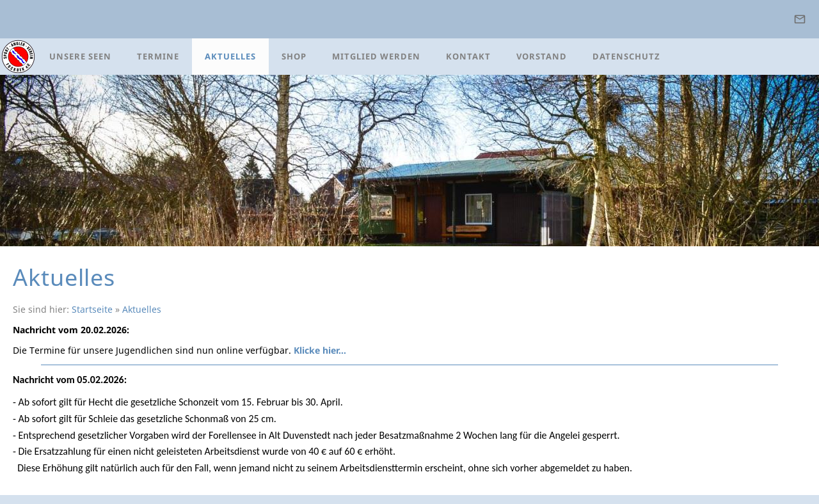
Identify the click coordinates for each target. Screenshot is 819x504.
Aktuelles (142, 309)
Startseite (92, 309)
